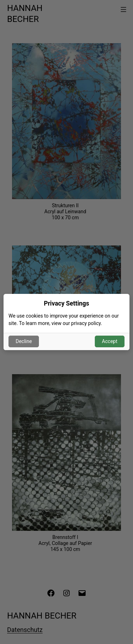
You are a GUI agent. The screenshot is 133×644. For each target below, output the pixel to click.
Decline (24, 341)
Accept (110, 341)
